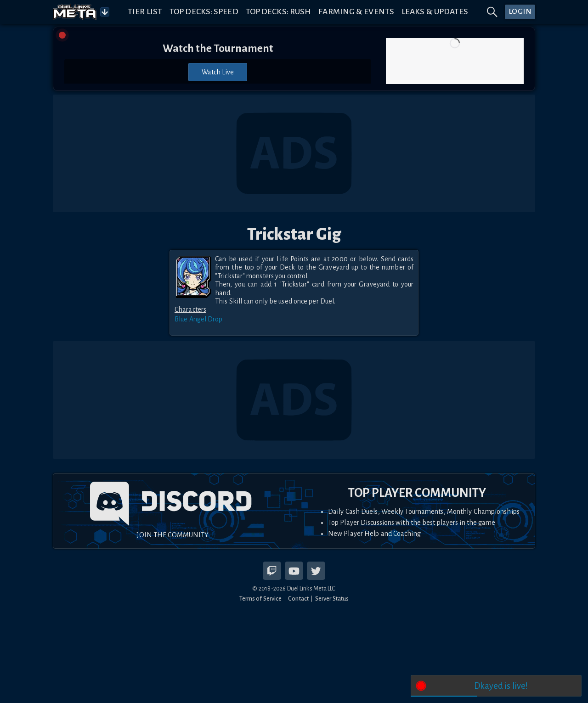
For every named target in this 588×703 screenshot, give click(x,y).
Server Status (332, 599)
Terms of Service (261, 599)
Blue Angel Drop (199, 319)
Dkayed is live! (501, 686)
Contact (298, 599)
